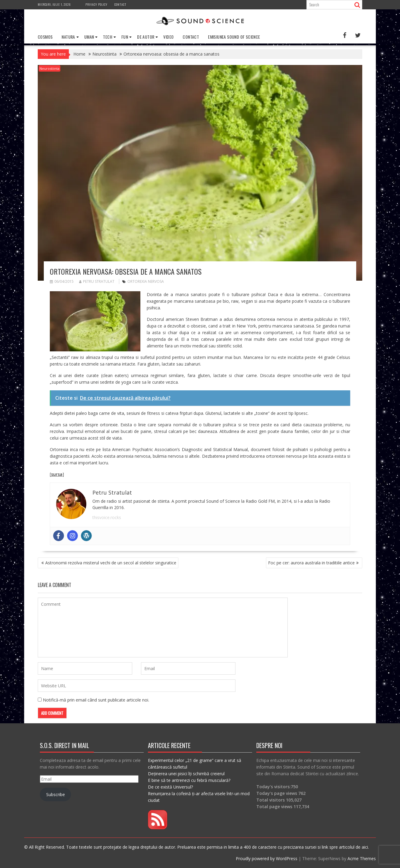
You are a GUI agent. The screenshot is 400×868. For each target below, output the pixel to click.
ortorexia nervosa (146, 281)
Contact (120, 4)
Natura (68, 37)
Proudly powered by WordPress (267, 858)
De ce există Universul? (170, 787)
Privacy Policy (96, 4)
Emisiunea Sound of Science (234, 37)
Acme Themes (362, 858)
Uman (89, 37)
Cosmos (45, 37)
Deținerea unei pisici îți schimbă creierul (186, 774)
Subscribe (56, 794)
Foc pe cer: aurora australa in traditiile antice (311, 563)
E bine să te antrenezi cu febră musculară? (189, 780)
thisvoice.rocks (107, 517)
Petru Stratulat (97, 281)
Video (168, 37)
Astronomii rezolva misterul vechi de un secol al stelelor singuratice (111, 563)
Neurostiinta (50, 68)
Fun (125, 37)
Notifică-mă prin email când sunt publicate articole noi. (96, 700)
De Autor (146, 37)
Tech (108, 37)
